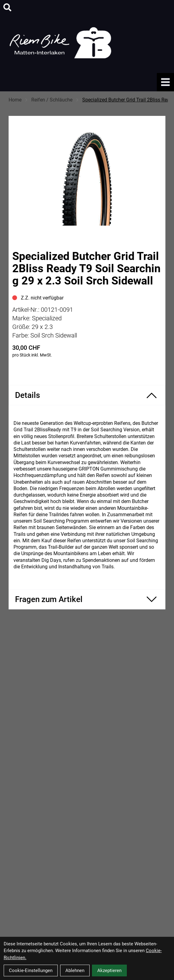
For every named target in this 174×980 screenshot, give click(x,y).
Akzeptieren (109, 970)
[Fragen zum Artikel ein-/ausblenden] (87, 599)
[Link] (165, 82)
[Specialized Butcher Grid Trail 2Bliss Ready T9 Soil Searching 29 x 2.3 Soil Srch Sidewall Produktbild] (87, 174)
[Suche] (7, 7)
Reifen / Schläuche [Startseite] (52, 100)
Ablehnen (75, 970)
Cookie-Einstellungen (31, 970)
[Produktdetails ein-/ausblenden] (87, 395)
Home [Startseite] (15, 100)
